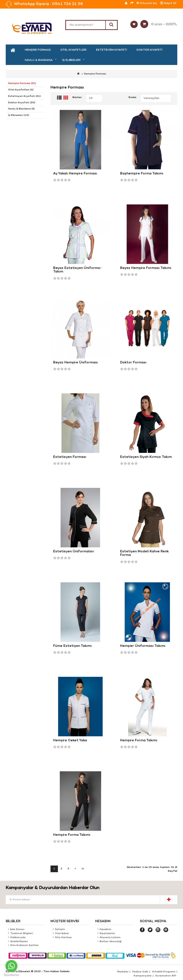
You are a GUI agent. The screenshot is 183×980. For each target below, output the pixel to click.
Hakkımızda (18, 938)
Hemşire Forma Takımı (139, 740)
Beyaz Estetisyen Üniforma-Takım (77, 270)
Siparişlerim (107, 933)
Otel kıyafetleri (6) (21, 90)
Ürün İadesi (62, 933)
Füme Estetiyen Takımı (72, 646)
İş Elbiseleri (71, 60)
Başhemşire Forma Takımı (142, 174)
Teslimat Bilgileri (22, 933)
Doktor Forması (133, 363)
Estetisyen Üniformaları (74, 552)
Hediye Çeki (140, 972)
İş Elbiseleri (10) (19, 115)
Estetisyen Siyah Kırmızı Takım (146, 457)
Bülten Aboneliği (111, 942)
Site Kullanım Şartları (25, 945)
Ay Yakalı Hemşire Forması (75, 174)
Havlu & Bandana (39, 60)
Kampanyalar (143, 976)
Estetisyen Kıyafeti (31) (24, 96)
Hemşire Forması (38, 50)
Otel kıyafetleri (73, 50)
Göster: (77, 97)
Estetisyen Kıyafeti (112, 50)
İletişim (60, 929)
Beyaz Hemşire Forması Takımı (146, 268)
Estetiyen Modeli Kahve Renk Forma (144, 553)
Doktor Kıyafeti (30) (22, 103)
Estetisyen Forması (70, 457)
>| (83, 869)
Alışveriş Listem (110, 938)
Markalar (123, 972)
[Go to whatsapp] (11, 966)
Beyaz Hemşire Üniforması (76, 363)
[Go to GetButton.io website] (11, 975)
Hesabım (105, 929)
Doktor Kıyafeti (150, 50)
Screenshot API (166, 976)
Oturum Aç (147, 3)
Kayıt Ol (168, 3)
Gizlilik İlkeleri (19, 942)
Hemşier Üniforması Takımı (143, 646)
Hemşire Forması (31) (22, 83)
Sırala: (133, 97)
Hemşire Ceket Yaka (70, 740)
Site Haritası (64, 938)
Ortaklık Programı (164, 972)
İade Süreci (17, 929)
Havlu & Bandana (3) (21, 109)
